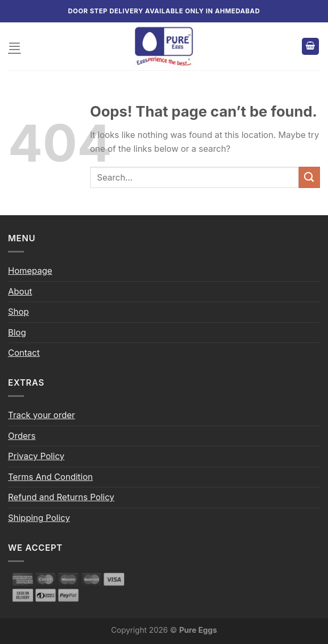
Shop (18, 312)
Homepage (30, 271)
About (20, 291)
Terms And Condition (50, 477)
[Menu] (14, 46)
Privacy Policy (36, 456)
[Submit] (309, 177)
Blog (17, 332)
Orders (22, 436)
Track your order (42, 415)
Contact (24, 353)
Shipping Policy (39, 518)
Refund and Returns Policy (61, 497)
